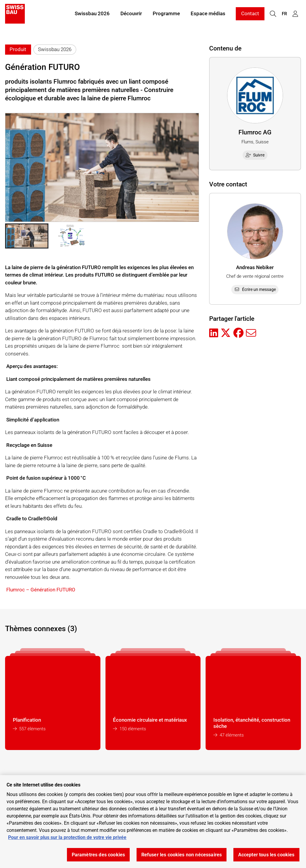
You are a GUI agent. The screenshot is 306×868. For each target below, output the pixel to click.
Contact (250, 14)
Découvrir (131, 14)
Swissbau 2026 (92, 14)
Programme (166, 14)
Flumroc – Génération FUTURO (41, 590)
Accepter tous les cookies (266, 855)
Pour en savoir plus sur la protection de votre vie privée (67, 837)
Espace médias (208, 14)
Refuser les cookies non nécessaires (182, 855)
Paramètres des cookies (98, 855)
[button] (27, 236)
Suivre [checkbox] (255, 155)
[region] (153, 822)
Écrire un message (255, 289)
